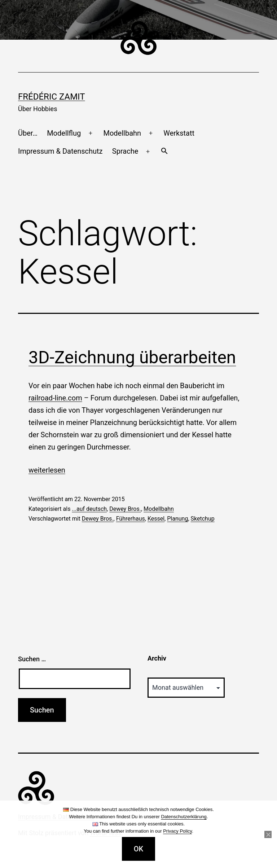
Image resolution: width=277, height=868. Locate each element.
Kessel (156, 519)
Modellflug (64, 133)
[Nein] (268, 834)
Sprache (125, 151)
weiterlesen (47, 470)
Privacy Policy (177, 831)
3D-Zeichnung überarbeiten (132, 357)
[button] (164, 152)
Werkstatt (179, 133)
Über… (28, 133)
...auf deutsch (89, 509)
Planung (177, 519)
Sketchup (203, 519)
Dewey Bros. (125, 509)
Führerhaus (131, 519)
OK (138, 849)
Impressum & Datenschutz (60, 151)
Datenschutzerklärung (184, 817)
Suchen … (32, 659)
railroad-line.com (55, 398)
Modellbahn (122, 133)
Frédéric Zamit (52, 97)
